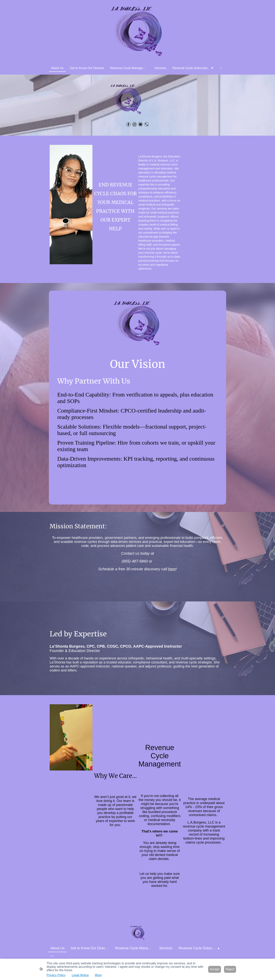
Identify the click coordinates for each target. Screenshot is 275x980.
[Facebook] (128, 124)
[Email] (141, 124)
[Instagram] (134, 124)
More (98, 975)
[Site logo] (138, 32)
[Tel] (147, 124)
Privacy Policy (56, 975)
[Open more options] (221, 68)
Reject (230, 969)
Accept (215, 969)
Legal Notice (80, 975)
